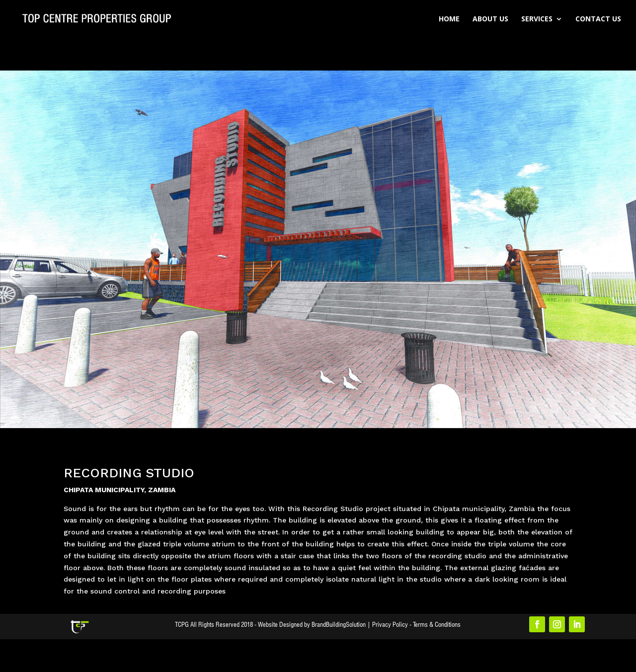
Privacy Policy (390, 624)
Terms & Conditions (437, 624)
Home (449, 19)
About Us (490, 19)
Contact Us (598, 19)
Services (537, 19)
